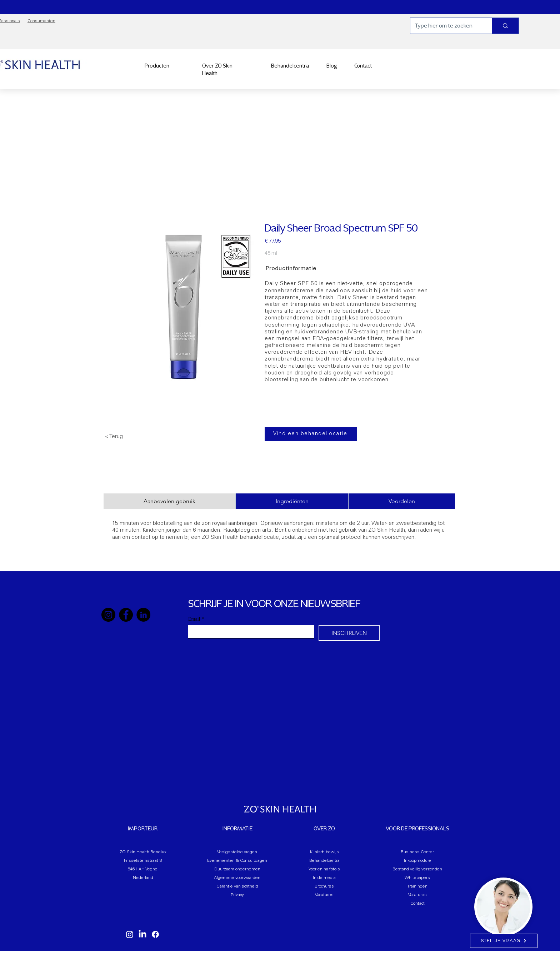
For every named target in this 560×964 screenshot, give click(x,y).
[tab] (169, 501)
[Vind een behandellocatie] (311, 434)
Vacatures (324, 895)
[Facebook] (126, 615)
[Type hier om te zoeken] (446, 26)
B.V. (285, 961)
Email (196, 619)
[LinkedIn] (143, 615)
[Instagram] (108, 615)
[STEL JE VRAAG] (504, 941)
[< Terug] (129, 437)
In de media (324, 878)
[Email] (249, 631)
